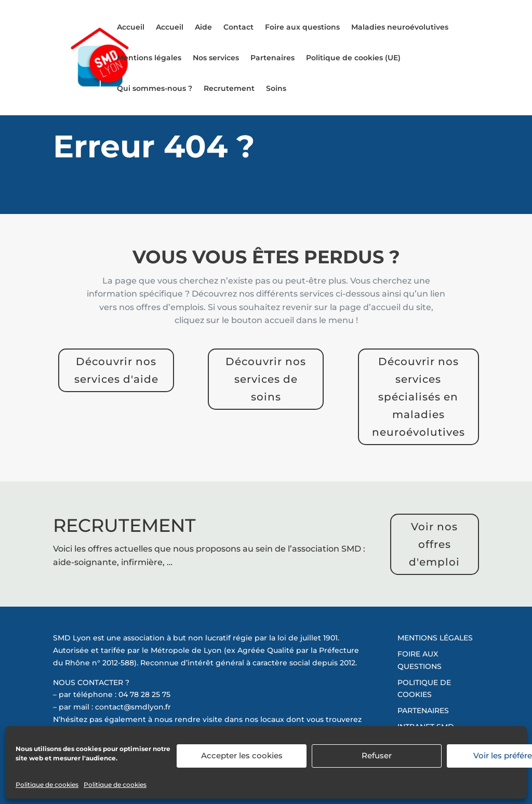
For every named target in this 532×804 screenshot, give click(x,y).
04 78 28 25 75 (144, 694)
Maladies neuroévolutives (400, 28)
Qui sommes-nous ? (155, 89)
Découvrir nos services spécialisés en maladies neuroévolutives (418, 397)
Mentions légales (149, 58)
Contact (238, 28)
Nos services (216, 58)
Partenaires (272, 58)
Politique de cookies (47, 785)
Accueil (131, 28)
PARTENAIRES (423, 711)
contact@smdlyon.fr (133, 707)
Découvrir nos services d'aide (116, 370)
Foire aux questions (302, 28)
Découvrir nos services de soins (266, 379)
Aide (203, 28)
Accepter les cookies (242, 755)
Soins (276, 89)
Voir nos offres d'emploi (434, 544)
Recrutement (229, 89)
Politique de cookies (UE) (353, 58)
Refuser (377, 755)
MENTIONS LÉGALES (435, 638)
